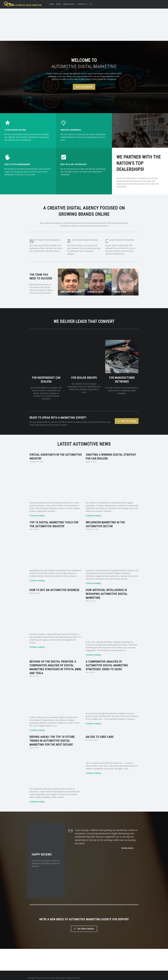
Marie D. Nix (120, 292)
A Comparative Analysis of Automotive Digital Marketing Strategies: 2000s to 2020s (107, 660)
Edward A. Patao (96, 292)
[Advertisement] (84, 25)
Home (51, 4)
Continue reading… (37, 510)
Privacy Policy (69, 4)
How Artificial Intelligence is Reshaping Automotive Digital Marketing (107, 588)
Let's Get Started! (84, 87)
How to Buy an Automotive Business (54, 585)
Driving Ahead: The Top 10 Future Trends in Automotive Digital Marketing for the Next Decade (52, 735)
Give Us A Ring (127, 416)
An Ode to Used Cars (100, 731)
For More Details (84, 923)
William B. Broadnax (71, 292)
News (58, 4)
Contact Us (82, 4)
